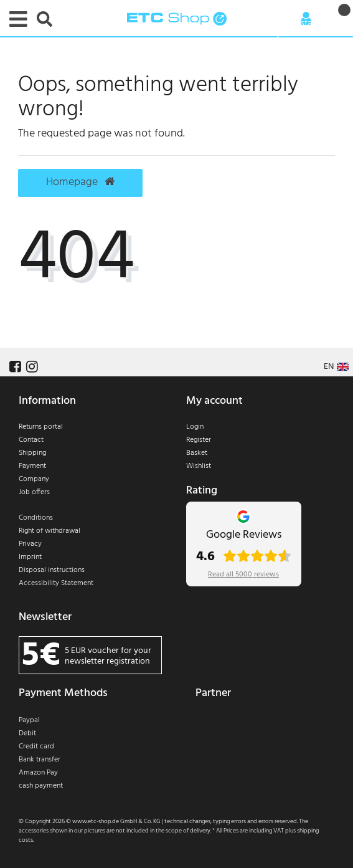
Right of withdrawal (49, 531)
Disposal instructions (52, 570)
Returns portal (41, 427)
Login (195, 427)
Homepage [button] (80, 183)
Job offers (34, 492)
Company (34, 479)
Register (199, 440)
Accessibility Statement (56, 583)
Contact (31, 440)
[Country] (336, 367)
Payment (32, 466)
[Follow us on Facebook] (14, 367)
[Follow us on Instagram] (31, 367)
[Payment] (93, 756)
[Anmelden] (306, 19)
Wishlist (199, 466)
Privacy (30, 544)
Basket (197, 453)
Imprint (30, 557)
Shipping (32, 453)
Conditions (36, 518)
